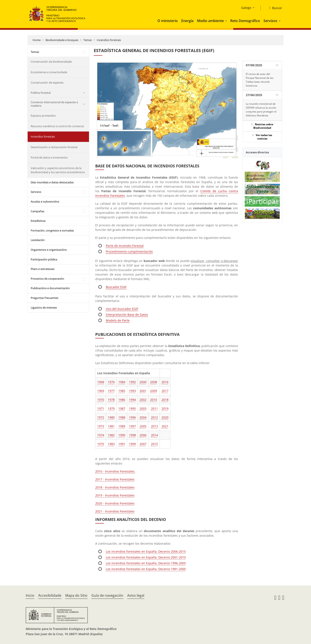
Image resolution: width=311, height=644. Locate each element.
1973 (101, 426)
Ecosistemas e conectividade (49, 72)
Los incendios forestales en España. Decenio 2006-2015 (146, 551)
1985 (122, 391)
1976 (111, 382)
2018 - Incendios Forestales (115, 487)
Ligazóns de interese (44, 308)
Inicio (30, 595)
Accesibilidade (50, 595)
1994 (132, 400)
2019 (165, 408)
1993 (132, 391)
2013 (154, 426)
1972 (101, 417)
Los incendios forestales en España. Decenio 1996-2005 (146, 563)
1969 (101, 391)
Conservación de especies (47, 82)
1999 (132, 444)
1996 (132, 417)
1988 (122, 417)
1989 (122, 426)
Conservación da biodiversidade (51, 62)
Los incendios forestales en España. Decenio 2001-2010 (146, 557)
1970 (101, 400)
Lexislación (38, 240)
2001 (143, 391)
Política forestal (41, 93)
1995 (132, 408)
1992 (132, 382)
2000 (143, 382)
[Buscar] (274, 8)
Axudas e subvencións (45, 201)
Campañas (37, 211)
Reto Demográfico (245, 21)
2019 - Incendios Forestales (115, 495)
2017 (165, 391)
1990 (122, 435)
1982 (111, 435)
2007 (143, 444)
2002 (143, 400)
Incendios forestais (109, 40)
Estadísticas (38, 221)
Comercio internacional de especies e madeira (54, 104)
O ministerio (168, 21)
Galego (246, 8)
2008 (154, 382)
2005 (143, 426)
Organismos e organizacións (49, 250)
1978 (111, 400)
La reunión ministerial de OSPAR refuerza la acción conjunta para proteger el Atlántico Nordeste (261, 110)
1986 (122, 400)
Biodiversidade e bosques (62, 40)
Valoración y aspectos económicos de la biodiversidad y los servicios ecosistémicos (58, 170)
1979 (111, 408)
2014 (154, 435)
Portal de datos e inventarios (49, 157)
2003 (143, 408)
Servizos (270, 21)
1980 (111, 417)
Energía (187, 21)
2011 (154, 408)
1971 (101, 408)
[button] (227, 21)
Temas (88, 40)
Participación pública (44, 259)
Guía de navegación (107, 595)
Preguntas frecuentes (44, 298)
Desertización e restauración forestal (54, 147)
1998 (132, 435)
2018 (165, 400)
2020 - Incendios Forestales (115, 503)
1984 (122, 382)
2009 (154, 391)
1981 (111, 426)
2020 (165, 417)
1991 (122, 444)
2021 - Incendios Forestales (115, 511)
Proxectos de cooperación (47, 279)
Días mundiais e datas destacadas (52, 182)
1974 (101, 435)
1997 (132, 426)
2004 (143, 417)
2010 (154, 400)
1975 (101, 444)
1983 (111, 444)
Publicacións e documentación (50, 288)
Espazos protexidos (43, 116)
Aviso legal (136, 595)
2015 (154, 444)
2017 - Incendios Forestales (115, 479)
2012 (154, 417)
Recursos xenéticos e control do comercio (57, 126)
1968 (101, 382)
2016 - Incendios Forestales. (115, 471)
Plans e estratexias (43, 269)
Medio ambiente (210, 21)
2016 (165, 382)
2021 (165, 426)
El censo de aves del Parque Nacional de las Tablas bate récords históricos (260, 80)
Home (37, 40)
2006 (143, 435)
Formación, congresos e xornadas (52, 230)
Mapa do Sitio (76, 595)
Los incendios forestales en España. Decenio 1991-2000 (146, 569)
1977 (111, 391)
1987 (122, 408)
